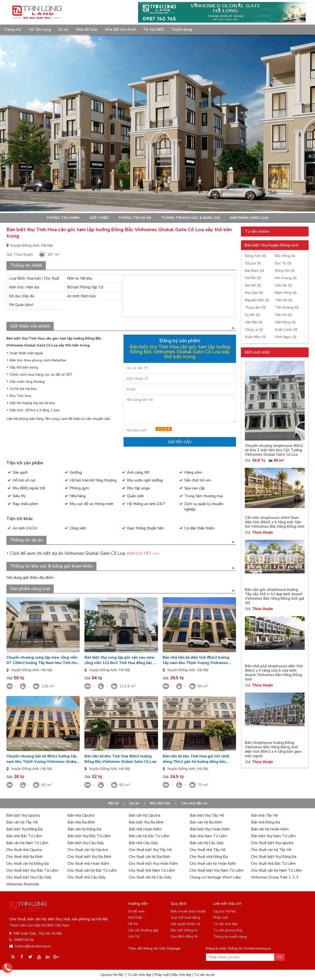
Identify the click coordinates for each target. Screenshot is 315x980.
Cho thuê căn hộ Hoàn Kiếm (213, 864)
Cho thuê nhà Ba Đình (24, 857)
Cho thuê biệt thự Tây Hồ (150, 850)
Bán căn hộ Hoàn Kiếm (270, 829)
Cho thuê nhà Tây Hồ (208, 850)
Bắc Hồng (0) (285, 256)
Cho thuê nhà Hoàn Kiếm (88, 864)
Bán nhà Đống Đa (266, 822)
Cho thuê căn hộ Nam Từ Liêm (276, 870)
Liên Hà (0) (283, 285)
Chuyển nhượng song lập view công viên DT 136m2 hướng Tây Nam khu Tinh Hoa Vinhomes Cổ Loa (43, 660)
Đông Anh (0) (255, 256)
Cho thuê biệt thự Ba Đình (89, 857)
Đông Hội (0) (285, 271)
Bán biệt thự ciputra (23, 815)
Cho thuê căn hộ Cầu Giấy (150, 877)
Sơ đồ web (136, 911)
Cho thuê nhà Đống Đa (209, 857)
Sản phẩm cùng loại (249, 218)
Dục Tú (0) (283, 263)
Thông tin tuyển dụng (230, 937)
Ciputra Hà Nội (225, 911)
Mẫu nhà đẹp (181, 975)
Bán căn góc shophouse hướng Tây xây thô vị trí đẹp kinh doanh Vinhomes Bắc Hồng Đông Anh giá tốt (275, 596)
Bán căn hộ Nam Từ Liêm (27, 843)
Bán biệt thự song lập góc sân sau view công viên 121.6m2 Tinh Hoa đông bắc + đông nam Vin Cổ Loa (120, 660)
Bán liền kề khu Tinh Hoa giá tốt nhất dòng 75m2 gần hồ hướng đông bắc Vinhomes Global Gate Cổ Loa (196, 759)
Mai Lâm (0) (254, 293)
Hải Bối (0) (253, 278)
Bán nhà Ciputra (81, 815)
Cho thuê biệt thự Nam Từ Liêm (217, 870)
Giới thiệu (99, 218)
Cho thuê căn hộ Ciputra (88, 850)
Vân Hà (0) (283, 315)
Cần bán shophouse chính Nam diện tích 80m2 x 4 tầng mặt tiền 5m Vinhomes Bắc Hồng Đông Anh (275, 522)
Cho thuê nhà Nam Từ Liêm (152, 870)
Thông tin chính (63, 218)
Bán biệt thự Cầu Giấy (86, 843)
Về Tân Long (40, 29)
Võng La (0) (254, 330)
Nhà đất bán (87, 29)
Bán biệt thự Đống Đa (24, 829)
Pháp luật (220, 917)
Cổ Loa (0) (253, 263)
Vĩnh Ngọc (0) (286, 337)
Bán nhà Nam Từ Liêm (208, 836)
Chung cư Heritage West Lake (215, 877)
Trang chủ (13, 29)
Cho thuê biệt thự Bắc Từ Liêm (32, 870)
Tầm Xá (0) (283, 300)
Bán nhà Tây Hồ (264, 815)
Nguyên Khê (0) (257, 300)
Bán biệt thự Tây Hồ (207, 815)
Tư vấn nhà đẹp (225, 924)
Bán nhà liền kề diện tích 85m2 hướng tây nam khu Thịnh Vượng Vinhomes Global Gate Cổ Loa (196, 660)
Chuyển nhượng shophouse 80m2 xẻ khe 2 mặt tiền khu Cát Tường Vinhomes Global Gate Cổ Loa (274, 450)
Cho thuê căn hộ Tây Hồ (271, 850)
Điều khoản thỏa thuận (188, 911)
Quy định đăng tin (184, 936)
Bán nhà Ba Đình (81, 822)
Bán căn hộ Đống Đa (84, 829)
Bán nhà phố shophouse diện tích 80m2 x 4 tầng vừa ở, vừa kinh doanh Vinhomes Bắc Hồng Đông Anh (274, 673)
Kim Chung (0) (286, 278)
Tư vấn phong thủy (228, 930)
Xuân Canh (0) (286, 330)
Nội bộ (114, 803)
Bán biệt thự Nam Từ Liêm (273, 836)
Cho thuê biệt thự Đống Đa (274, 857)
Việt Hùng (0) (285, 322)
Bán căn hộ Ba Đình (206, 822)
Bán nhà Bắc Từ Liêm (24, 836)
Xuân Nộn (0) (255, 337)
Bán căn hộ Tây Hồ (22, 822)
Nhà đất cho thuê (120, 29)
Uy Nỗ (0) (252, 315)
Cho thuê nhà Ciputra (24, 850)
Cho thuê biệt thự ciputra (272, 843)
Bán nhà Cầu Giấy (143, 843)
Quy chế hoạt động (185, 917)
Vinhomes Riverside (23, 884)
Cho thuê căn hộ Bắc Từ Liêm (92, 870)
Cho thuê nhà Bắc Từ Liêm (273, 864)
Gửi (279, 957)
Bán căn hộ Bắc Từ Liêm (149, 836)
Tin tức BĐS (153, 29)
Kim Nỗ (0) (253, 285)
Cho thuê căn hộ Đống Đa (27, 864)
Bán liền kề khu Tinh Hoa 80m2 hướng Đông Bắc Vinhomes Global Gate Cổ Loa (120, 759)
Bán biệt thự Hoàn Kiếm (210, 829)
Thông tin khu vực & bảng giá (190, 218)
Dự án (63, 29)
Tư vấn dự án (205, 975)
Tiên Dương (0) (287, 307)
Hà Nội (46, 670)
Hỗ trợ (133, 924)
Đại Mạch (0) (254, 271)
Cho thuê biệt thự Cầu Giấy (29, 877)
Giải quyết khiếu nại (185, 924)
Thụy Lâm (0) (255, 307)
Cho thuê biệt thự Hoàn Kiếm (153, 864)
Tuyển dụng (182, 29)
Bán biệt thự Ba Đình (146, 822)
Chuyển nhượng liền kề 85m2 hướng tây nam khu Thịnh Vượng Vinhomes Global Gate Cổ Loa (42, 759)
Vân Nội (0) (254, 322)
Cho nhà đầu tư (194, 803)
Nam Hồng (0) (286, 293)
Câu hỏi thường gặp (143, 930)
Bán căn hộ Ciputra (144, 815)
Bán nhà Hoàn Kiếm (145, 829)
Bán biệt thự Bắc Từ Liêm (89, 836)
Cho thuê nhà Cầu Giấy (87, 877)
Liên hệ (134, 936)
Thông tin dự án (135, 218)
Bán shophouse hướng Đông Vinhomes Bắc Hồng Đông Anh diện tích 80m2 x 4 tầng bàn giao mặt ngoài (273, 749)
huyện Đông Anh (25, 670)
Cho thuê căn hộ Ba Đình (149, 857)
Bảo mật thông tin (184, 930)
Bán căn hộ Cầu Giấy (207, 843)
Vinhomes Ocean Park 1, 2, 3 (275, 877)
